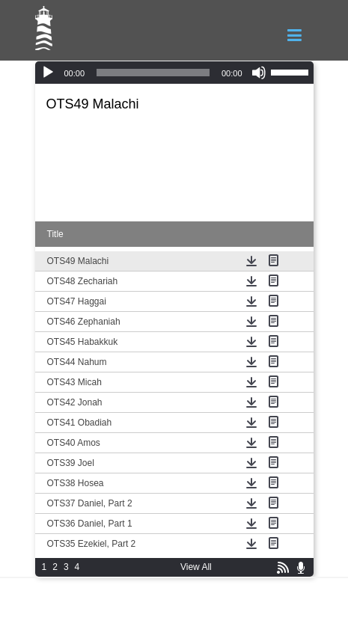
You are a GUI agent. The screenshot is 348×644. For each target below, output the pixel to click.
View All (196, 567)
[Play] (48, 73)
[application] (174, 73)
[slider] (153, 73)
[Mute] (259, 73)
